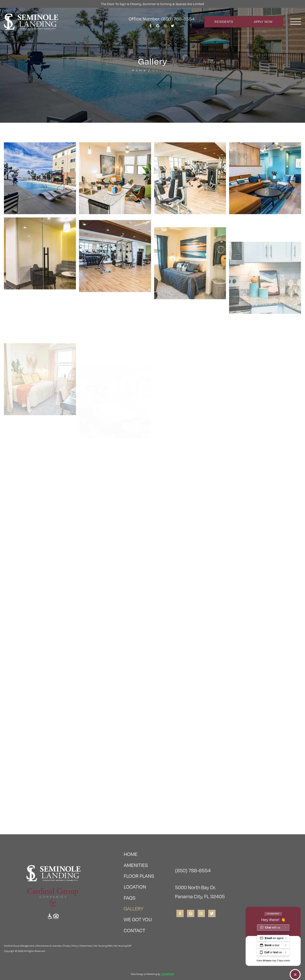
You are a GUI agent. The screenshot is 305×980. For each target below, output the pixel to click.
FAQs (130, 898)
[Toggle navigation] (296, 22)
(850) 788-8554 (193, 870)
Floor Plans (139, 876)
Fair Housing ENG (103, 946)
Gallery (139, 907)
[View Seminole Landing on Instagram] (165, 27)
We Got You (138, 919)
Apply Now (263, 22)
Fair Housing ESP (123, 946)
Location (135, 887)
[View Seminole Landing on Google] (158, 27)
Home (139, 70)
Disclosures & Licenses (49, 946)
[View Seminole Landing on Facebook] (151, 27)
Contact (135, 930)
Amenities (136, 865)
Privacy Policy (70, 946)
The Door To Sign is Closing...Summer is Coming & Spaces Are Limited (152, 4)
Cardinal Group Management (19, 946)
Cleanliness (86, 946)
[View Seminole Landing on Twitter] (172, 27)
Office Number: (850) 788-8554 (162, 18)
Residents (224, 22)
